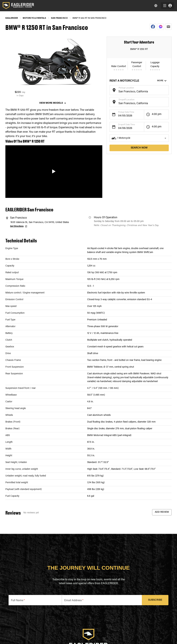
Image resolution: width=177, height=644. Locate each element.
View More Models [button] (51, 103)
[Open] (167, 90)
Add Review (162, 512)
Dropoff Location (127, 100)
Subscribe (155, 600)
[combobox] (137, 92)
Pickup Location (126, 88)
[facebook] (153, 27)
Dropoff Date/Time (127, 125)
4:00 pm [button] (157, 114)
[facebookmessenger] (161, 27)
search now (139, 148)
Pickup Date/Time (126, 112)
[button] (139, 138)
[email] (168, 27)
